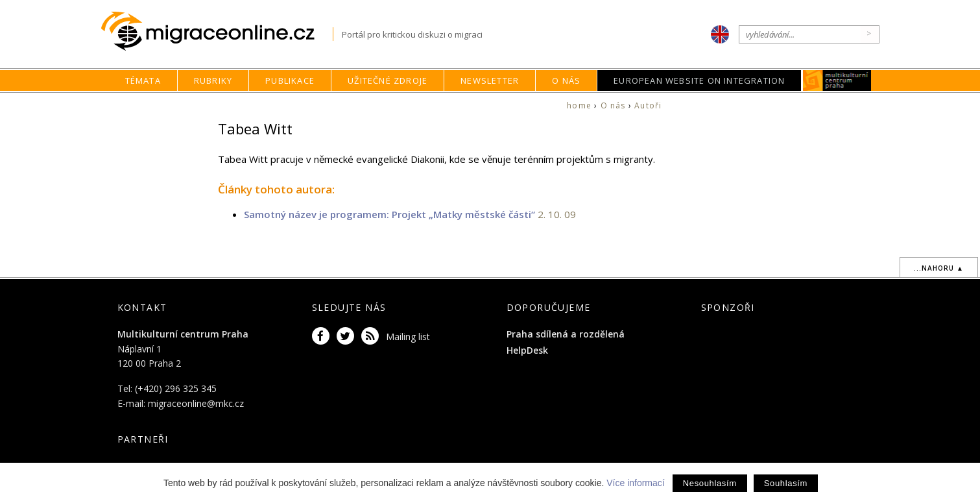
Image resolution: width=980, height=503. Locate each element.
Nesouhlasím (710, 483)
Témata (143, 80)
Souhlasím (786, 483)
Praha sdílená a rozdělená (566, 334)
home (579, 105)
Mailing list (408, 337)
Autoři (648, 105)
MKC (838, 80)
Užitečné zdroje (388, 80)
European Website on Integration (699, 80)
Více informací (635, 483)
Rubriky (213, 80)
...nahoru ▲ (939, 268)
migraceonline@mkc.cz (196, 403)
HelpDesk (527, 350)
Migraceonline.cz (217, 31)
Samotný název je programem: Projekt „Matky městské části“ (389, 214)
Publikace (290, 80)
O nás (566, 80)
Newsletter (490, 80)
